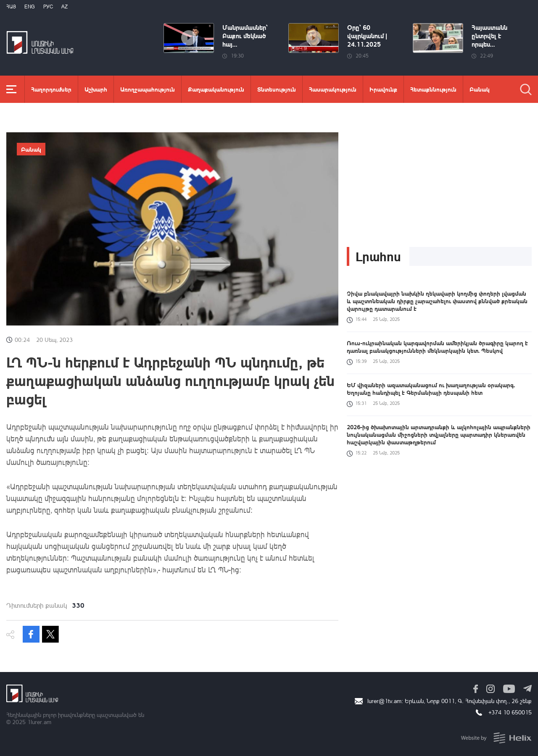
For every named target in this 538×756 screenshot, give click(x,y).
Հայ (11, 7)
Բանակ (480, 89)
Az (65, 7)
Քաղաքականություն (216, 89)
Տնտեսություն (277, 89)
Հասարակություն (333, 89)
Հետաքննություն (433, 89)
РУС (48, 7)
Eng (30, 7)
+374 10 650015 (510, 712)
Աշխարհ (96, 89)
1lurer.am (39, 722)
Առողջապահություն (148, 89)
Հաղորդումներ (51, 89)
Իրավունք (383, 89)
